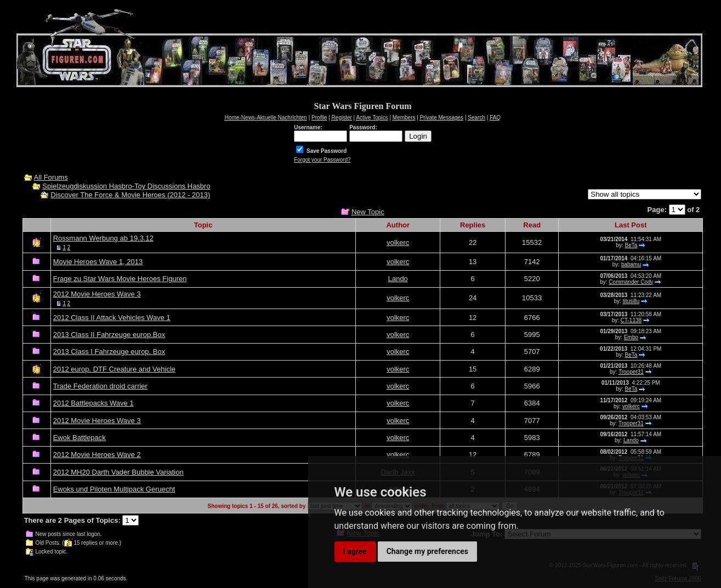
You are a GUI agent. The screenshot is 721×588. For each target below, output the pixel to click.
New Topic (368, 212)
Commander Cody (631, 282)
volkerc (398, 242)
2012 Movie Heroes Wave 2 (97, 455)
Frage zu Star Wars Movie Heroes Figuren (120, 279)
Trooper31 (631, 372)
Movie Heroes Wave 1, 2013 (98, 262)
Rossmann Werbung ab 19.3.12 (103, 238)
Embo (631, 337)
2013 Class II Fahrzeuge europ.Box (109, 335)
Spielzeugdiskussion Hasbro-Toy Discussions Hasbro (126, 186)
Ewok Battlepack (80, 438)
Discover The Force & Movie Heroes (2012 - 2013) (130, 195)
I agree (355, 551)
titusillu (631, 301)
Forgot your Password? (322, 160)
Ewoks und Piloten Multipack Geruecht (114, 489)
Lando (398, 279)
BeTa (631, 245)
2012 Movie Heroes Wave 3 (97, 294)
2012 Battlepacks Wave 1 (93, 403)
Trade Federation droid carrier (100, 386)
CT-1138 (631, 320)
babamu (631, 264)
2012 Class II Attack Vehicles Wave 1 (112, 318)
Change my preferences (427, 551)
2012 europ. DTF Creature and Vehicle (114, 369)
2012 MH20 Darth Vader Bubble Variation (118, 472)
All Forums (51, 177)
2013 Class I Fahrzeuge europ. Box (109, 352)
